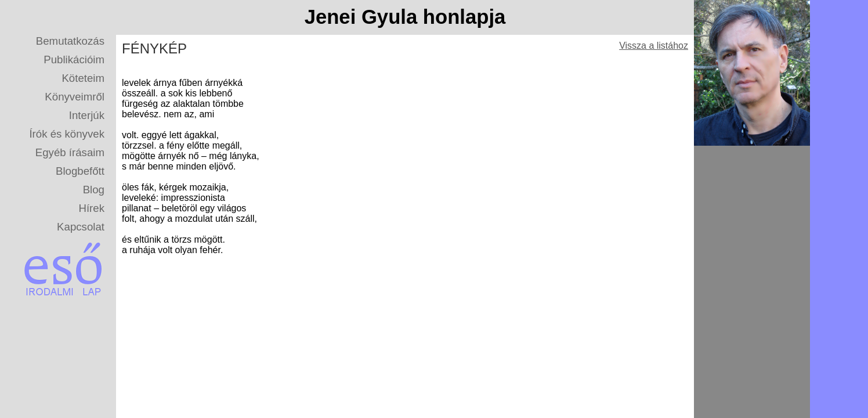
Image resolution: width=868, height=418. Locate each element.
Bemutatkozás (70, 41)
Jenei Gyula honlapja (405, 17)
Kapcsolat (81, 227)
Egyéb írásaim (70, 152)
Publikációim (74, 60)
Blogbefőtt (80, 171)
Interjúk (87, 115)
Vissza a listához (654, 46)
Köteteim (83, 78)
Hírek (91, 208)
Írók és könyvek (67, 134)
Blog (94, 190)
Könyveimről (75, 97)
